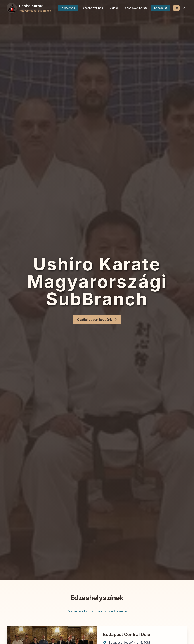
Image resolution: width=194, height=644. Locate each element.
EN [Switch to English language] (184, 8)
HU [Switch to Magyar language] (176, 8)
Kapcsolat (161, 8)
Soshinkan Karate (136, 8)
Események (68, 8)
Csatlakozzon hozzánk (97, 320)
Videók (114, 8)
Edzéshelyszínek (92, 8)
